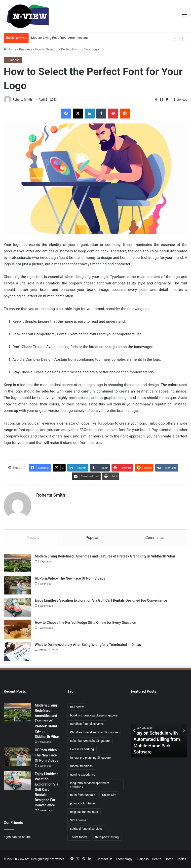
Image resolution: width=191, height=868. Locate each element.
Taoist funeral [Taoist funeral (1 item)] (79, 837)
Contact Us (105, 859)
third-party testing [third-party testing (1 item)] (107, 837)
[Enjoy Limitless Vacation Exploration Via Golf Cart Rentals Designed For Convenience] (17, 607)
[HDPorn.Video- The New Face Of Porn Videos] (17, 585)
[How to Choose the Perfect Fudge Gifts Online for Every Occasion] (17, 629)
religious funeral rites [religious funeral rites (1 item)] (84, 812)
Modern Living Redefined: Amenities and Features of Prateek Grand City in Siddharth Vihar (105, 556)
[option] (159, 730)
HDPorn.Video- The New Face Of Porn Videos (70, 578)
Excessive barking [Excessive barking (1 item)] (82, 749)
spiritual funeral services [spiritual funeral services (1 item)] (86, 829)
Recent (33, 538)
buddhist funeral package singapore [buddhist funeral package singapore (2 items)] (94, 715)
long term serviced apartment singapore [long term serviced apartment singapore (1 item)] (90, 785)
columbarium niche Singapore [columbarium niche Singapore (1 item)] (90, 741)
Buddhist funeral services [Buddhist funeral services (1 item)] (87, 724)
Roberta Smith (22, 100)
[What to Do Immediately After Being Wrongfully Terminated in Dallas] (17, 651)
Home (10, 49)
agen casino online (17, 837)
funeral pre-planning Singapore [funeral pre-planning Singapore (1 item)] (90, 758)
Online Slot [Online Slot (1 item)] (109, 795)
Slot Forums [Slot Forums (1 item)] (78, 820)
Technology (124, 859)
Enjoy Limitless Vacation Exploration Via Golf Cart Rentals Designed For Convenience (101, 600)
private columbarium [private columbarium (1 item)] (84, 803)
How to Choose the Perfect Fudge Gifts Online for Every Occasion (85, 623)
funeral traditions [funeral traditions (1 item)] (81, 766)
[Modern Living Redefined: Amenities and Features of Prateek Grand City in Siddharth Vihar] (17, 563)
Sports (181, 859)
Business (26, 49)
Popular (92, 538)
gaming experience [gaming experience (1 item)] (83, 775)
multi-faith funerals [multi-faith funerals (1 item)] (83, 795)
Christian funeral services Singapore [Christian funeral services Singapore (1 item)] (94, 732)
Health (157, 859)
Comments (155, 538)
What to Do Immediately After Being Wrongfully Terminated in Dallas (88, 645)
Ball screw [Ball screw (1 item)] (77, 707)
